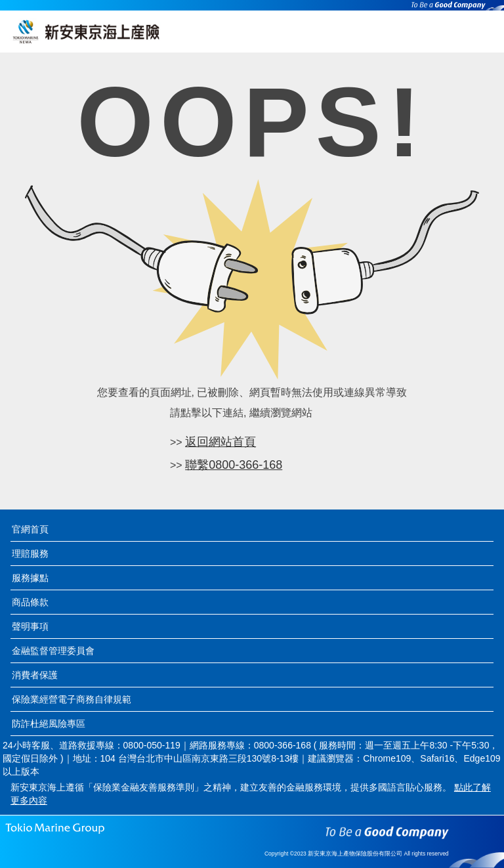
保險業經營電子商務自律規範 (72, 699)
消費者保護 (35, 675)
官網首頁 (30, 529)
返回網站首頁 (220, 442)
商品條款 (30, 602)
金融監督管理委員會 (53, 651)
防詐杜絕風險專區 (49, 724)
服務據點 (30, 578)
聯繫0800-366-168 (234, 465)
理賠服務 (30, 553)
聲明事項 (30, 626)
